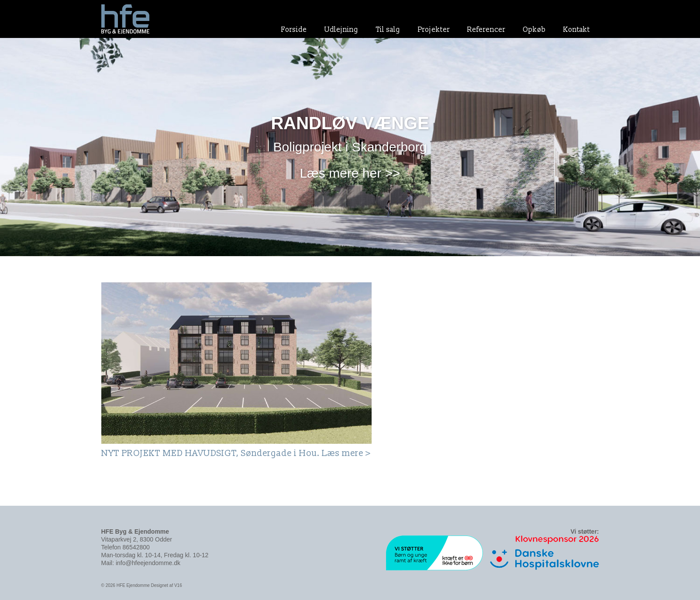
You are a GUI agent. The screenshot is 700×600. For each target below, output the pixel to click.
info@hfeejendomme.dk (148, 563)
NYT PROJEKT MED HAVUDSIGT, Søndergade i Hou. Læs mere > (236, 453)
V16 (178, 585)
